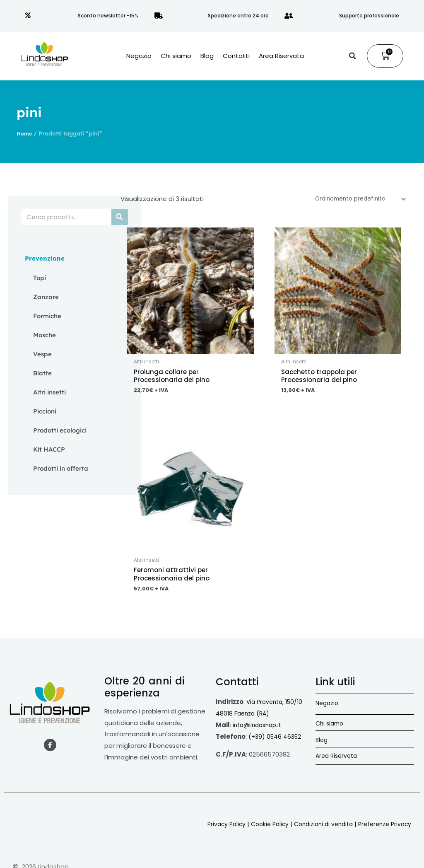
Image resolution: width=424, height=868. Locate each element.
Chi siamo (176, 56)
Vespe (42, 354)
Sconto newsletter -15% (108, 16)
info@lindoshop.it (259, 729)
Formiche (47, 316)
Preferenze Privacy (383, 828)
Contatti (236, 56)
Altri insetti (49, 392)
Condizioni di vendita (317, 828)
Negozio (139, 56)
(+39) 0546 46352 (276, 741)
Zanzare (46, 297)
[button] (352, 56)
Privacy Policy (213, 828)
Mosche (45, 335)
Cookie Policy (259, 828)
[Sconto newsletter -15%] (28, 16)
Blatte (42, 373)
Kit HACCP (49, 449)
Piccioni (45, 411)
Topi (40, 278)
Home (25, 133)
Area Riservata (281, 56)
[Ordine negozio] (354, 200)
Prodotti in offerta (61, 468)
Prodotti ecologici (60, 430)
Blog (207, 56)
